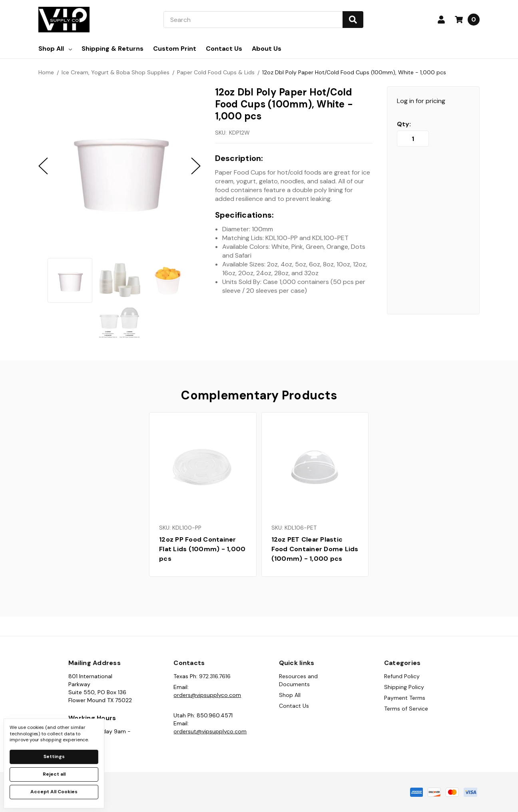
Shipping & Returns (113, 49)
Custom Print (175, 49)
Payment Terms (405, 698)
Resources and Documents (298, 680)
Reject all (54, 774)
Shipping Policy (404, 687)
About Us (267, 49)
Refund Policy (402, 676)
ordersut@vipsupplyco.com (210, 731)
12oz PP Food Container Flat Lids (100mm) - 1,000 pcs (202, 549)
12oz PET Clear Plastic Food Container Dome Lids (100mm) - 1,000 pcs (315, 549)
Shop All (55, 49)
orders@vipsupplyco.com (207, 695)
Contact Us (224, 49)
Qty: (404, 124)
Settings (54, 756)
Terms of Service (406, 709)
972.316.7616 (215, 676)
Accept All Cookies (54, 792)
